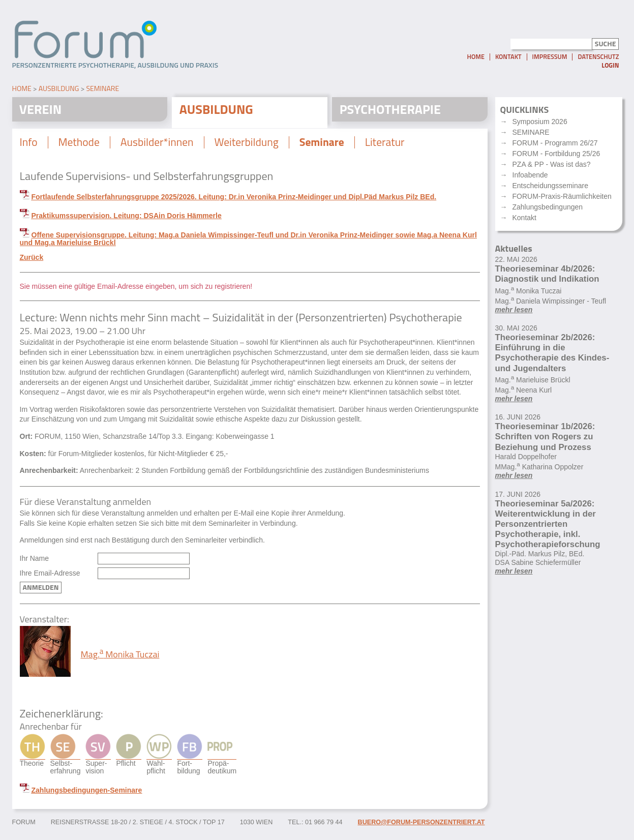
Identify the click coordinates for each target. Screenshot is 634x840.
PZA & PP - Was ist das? (552, 166)
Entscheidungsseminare (550, 188)
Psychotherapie (392, 111)
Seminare (102, 90)
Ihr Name (35, 562)
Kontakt (508, 59)
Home (475, 59)
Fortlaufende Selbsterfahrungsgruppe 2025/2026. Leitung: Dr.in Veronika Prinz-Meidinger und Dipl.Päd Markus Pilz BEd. (234, 200)
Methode (80, 145)
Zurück (32, 260)
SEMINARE (531, 134)
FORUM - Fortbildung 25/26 (556, 156)
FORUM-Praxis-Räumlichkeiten (562, 198)
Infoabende (530, 177)
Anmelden (41, 590)
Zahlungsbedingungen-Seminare (87, 793)
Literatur (391, 145)
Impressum (550, 59)
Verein (42, 111)
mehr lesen (514, 311)
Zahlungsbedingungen (548, 209)
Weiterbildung (250, 145)
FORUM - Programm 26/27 (555, 145)
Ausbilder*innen (159, 145)
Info (29, 145)
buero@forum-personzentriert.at (421, 825)
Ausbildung (59, 90)
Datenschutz (598, 59)
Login (610, 67)
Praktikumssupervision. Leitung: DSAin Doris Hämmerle (127, 219)
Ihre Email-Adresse (50, 576)
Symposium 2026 (540, 124)
